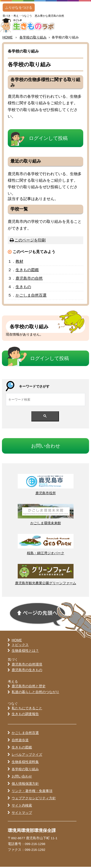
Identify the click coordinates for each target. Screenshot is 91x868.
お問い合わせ (22, 778)
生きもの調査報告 (25, 715)
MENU (81, 13)
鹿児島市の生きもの (27, 671)
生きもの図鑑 (22, 748)
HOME (8, 38)
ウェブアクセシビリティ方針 (34, 799)
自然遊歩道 (20, 741)
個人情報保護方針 (25, 785)
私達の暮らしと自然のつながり (35, 693)
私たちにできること (27, 709)
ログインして (48, 139)
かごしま (31, 296)
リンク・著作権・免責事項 (32, 792)
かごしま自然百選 (25, 734)
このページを (30, 241)
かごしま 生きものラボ (32, 26)
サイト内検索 (22, 807)
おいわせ (46, 447)
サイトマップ (22, 814)
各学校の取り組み (25, 770)
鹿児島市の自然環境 (27, 666)
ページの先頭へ (38, 615)
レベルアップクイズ (27, 756)
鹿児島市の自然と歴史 (29, 687)
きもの (27, 271)
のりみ (33, 38)
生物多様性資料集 (25, 763)
